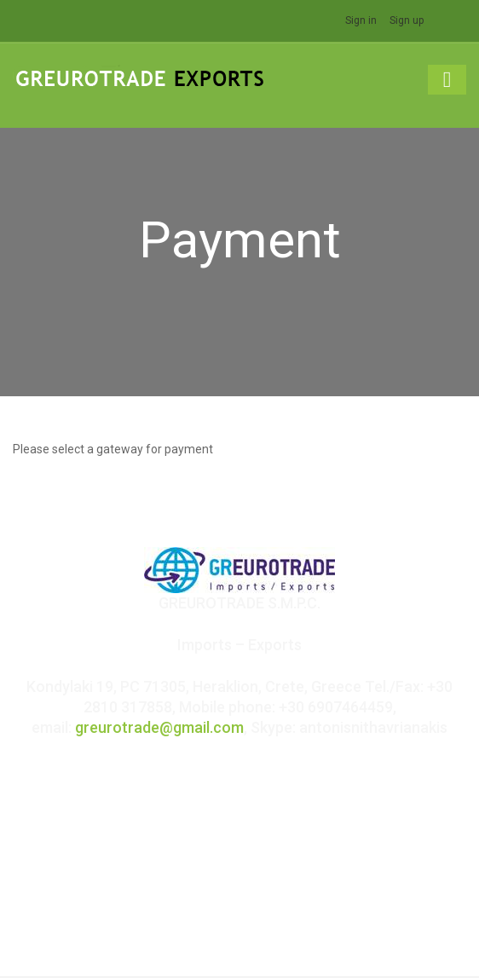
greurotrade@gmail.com (159, 727)
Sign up (407, 20)
